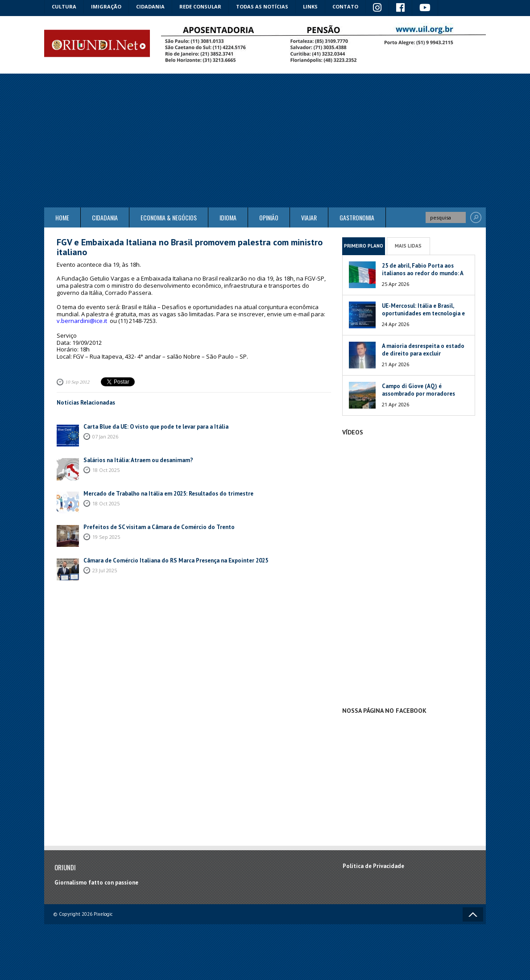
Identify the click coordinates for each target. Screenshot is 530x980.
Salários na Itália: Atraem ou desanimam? (138, 460)
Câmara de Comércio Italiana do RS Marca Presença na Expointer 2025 (176, 560)
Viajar (309, 217)
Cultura (64, 6)
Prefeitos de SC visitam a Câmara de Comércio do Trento (159, 527)
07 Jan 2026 (105, 436)
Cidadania (150, 6)
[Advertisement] (265, 141)
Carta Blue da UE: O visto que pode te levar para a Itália (156, 427)
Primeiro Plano (364, 246)
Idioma (228, 217)
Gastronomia (357, 217)
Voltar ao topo (473, 914)
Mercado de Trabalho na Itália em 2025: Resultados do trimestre (168, 494)
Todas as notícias (262, 6)
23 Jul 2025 (105, 570)
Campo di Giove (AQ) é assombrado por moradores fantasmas (418, 394)
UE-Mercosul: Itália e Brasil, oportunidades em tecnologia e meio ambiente (423, 313)
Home (62, 217)
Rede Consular (200, 6)
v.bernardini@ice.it (82, 321)
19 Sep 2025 (106, 537)
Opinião (269, 217)
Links (310, 6)
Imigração (106, 6)
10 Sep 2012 (78, 382)
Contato (345, 6)
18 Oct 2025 (106, 470)
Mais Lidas (408, 246)
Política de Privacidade (373, 866)
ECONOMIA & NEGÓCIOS (169, 217)
